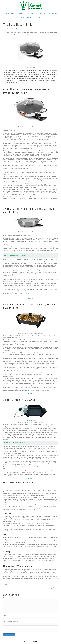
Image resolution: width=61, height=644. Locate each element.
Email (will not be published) (11, 622)
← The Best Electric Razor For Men (12, 588)
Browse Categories (9, 13)
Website (5, 628)
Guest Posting (37, 17)
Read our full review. (30, 68)
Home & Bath (43, 13)
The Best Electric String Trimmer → (49, 588)
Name (5, 615)
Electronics (34, 13)
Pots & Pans (11, 585)
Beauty (27, 13)
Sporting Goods (53, 13)
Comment (6, 598)
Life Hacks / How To (26, 17)
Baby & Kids (20, 13)
